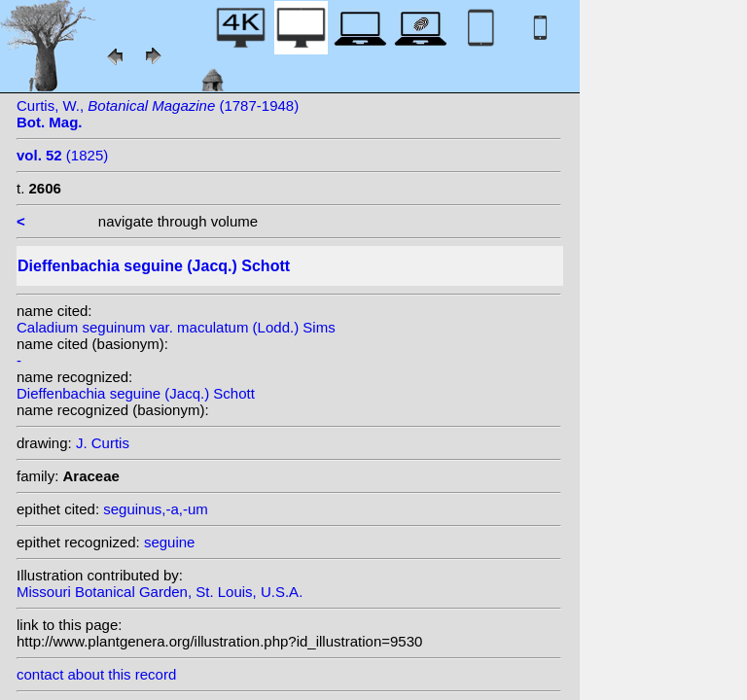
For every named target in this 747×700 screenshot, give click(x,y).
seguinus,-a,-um (156, 509)
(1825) (62, 155)
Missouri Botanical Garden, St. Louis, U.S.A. (160, 592)
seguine (170, 542)
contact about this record (96, 674)
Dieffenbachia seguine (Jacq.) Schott (136, 393)
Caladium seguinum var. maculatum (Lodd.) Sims (176, 327)
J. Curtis (103, 443)
